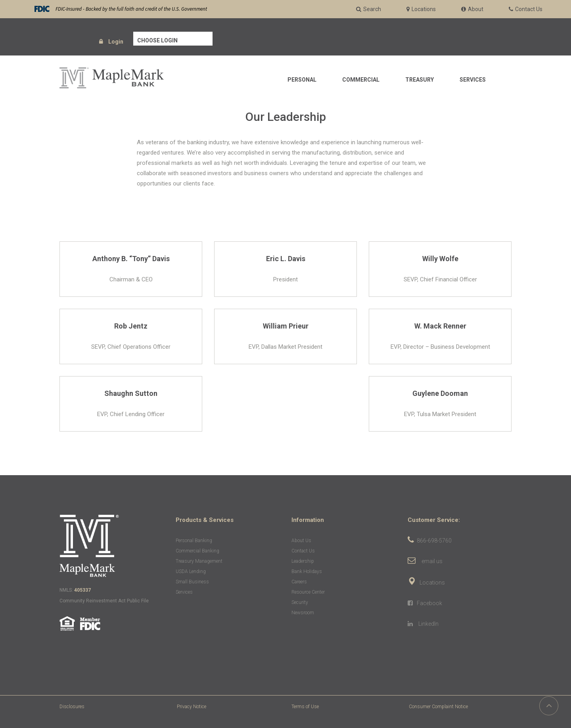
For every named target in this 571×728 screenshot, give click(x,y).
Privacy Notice (192, 707)
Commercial (361, 80)
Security (300, 602)
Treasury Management (199, 561)
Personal (302, 80)
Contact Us (303, 551)
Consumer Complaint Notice (438, 707)
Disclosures (72, 707)
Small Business (192, 582)
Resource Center (308, 592)
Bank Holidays (307, 571)
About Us (301, 541)
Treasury (420, 80)
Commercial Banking (197, 551)
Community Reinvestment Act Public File (104, 601)
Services (473, 80)
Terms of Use (305, 707)
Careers (299, 582)
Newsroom (303, 613)
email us (432, 561)
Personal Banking (194, 541)
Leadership (303, 561)
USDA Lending (191, 571)
